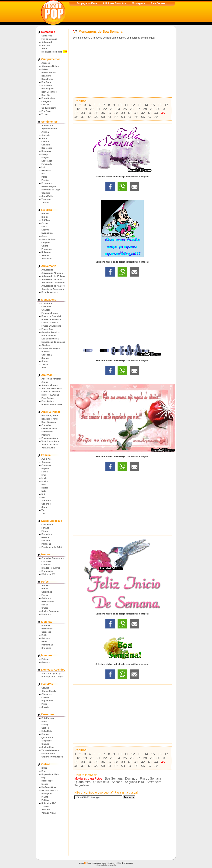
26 (132, 109)
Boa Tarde (47, 85)
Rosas (45, 605)
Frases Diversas (50, 323)
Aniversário (47, 42)
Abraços (46, 63)
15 (153, 105)
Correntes (46, 307)
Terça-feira (82, 785)
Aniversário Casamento (53, 283)
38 (116, 113)
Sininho (45, 744)
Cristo (44, 223)
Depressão (47, 148)
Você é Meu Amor (50, 441)
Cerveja (45, 688)
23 (112, 109)
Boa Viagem (48, 89)
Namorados (47, 432)
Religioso (46, 252)
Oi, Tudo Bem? (49, 108)
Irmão (44, 478)
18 (78, 109)
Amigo (45, 382)
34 (90, 113)
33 (83, 113)
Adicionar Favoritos (114, 3)
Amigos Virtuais (49, 385)
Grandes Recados (50, 332)
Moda (44, 642)
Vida (44, 368)
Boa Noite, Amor (50, 416)
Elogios (45, 158)
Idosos (45, 784)
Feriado (45, 528)
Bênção (45, 214)
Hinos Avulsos (49, 335)
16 (160, 105)
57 (150, 117)
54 (130, 117)
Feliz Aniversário (50, 292)
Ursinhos (46, 614)
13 (140, 105)
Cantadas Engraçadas (53, 558)
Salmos (45, 255)
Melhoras (46, 170)
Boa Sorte (46, 82)
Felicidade (47, 164)
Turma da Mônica (50, 750)
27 (138, 109)
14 (146, 105)
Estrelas (46, 638)
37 (110, 113)
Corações (46, 632)
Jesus (44, 236)
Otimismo (46, 345)
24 (118, 109)
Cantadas (46, 425)
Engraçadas (47, 571)
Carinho (45, 141)
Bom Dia (46, 95)
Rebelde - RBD (49, 803)
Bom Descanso (49, 92)
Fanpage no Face (87, 3)
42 (143, 113)
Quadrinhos (47, 737)
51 (110, 117)
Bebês (45, 589)
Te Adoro (46, 199)
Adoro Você (47, 125)
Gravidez (46, 537)
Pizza (44, 704)
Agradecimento (49, 129)
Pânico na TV (48, 574)
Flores (45, 595)
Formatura (47, 534)
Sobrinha (46, 501)
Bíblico (45, 217)
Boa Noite (46, 76)
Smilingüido (48, 747)
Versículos (47, 259)
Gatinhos (46, 598)
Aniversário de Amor (52, 279)
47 (83, 117)
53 (123, 117)
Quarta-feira (82, 782)
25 (125, 109)
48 (90, 117)
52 (116, 117)
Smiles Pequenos (50, 611)
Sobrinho (46, 504)
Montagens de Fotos (52, 52)
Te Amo (45, 203)
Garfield (45, 728)
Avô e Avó (46, 459)
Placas (45, 797)
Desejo (45, 154)
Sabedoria (47, 355)
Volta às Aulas (49, 813)
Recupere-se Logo (51, 190)
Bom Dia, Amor (49, 422)
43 (150, 113)
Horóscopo (47, 781)
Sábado (117, 782)
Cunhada (46, 462)
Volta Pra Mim (48, 448)
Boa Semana (114, 779)
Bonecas (46, 625)
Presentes (47, 183)
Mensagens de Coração (53, 342)
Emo (44, 771)
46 (76, 117)
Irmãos (45, 481)
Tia (43, 510)
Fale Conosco (159, 3)
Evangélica (47, 233)
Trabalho (46, 806)
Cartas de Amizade (51, 392)
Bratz (44, 721)
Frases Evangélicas (51, 326)
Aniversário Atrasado (52, 273)
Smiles (45, 608)
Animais (46, 585)
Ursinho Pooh (48, 754)
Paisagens (47, 794)
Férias (45, 531)
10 (120, 105)
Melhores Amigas (50, 395)
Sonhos (45, 358)
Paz (43, 174)
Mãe (44, 485)
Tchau (44, 114)
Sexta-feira (47, 36)
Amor (44, 49)
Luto (44, 167)
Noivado (46, 541)
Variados (46, 810)
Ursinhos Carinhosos (52, 757)
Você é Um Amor (50, 444)
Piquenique (47, 701)
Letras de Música (50, 339)
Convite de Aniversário (53, 289)
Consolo (46, 145)
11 (126, 105)
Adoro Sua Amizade (51, 379)
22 (105, 109)
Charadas (46, 561)
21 (98, 109)
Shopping (46, 648)
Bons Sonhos (48, 98)
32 (76, 113)
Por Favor (46, 111)
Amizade (46, 45)
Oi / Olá (45, 105)
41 (136, 113)
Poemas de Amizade (52, 404)
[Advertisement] (122, 68)
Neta (44, 491)
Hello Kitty (47, 731)
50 (103, 117)
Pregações (47, 249)
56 (143, 117)
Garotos (46, 662)
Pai (43, 497)
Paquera (46, 435)
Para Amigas (48, 398)
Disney (45, 725)
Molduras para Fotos (88, 779)
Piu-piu (45, 734)
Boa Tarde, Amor (50, 419)
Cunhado (46, 465)
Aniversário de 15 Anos (53, 276)
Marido (45, 488)
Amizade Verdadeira (51, 388)
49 (96, 117)
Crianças (46, 310)
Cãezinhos (47, 592)
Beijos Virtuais (49, 73)
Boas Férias (47, 79)
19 (85, 109)
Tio (43, 513)
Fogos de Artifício (50, 774)
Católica (46, 220)
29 (152, 109)
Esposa (45, 468)
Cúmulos (46, 565)
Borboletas (47, 629)
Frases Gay (47, 329)
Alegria (45, 132)
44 (156, 113)
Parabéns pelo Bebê (52, 547)
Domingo (131, 779)
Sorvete (45, 707)
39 (123, 113)
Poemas (46, 352)
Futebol (45, 659)
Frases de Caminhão (52, 316)
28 (145, 109)
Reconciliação (49, 186)
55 (136, 117)
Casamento (47, 525)
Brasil (44, 768)
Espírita (45, 230)
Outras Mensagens (51, 348)
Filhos (45, 472)
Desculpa (46, 151)
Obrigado (46, 101)
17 (166, 105)
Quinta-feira (101, 782)
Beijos (45, 69)
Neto (44, 494)
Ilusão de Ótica (49, 787)
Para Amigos (48, 401)
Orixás (45, 246)
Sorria (44, 361)
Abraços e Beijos (50, 66)
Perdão (45, 180)
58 (156, 117)
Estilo (44, 635)
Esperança (47, 161)
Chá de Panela (49, 691)
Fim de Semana (49, 39)
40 (130, 113)
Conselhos (47, 303)
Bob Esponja (48, 718)
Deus (44, 226)
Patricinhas (47, 645)
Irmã (44, 475)
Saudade (46, 193)
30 (158, 109)
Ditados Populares (51, 568)
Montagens (138, 3)
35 (96, 113)
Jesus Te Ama (48, 239)
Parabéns (46, 544)
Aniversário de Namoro (53, 286)
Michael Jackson (50, 790)
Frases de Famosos (51, 319)
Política (45, 800)
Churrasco (47, 694)
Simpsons (46, 741)
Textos (45, 364)
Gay (43, 778)
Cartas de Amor (49, 428)
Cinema (45, 697)
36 (103, 113)
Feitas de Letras (49, 313)
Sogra (44, 507)
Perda (44, 177)
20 (92, 109)
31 (165, 109)
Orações (46, 243)
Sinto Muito (47, 196)
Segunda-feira (134, 782)
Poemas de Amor (50, 438)
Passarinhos (48, 601)
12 (133, 105)
